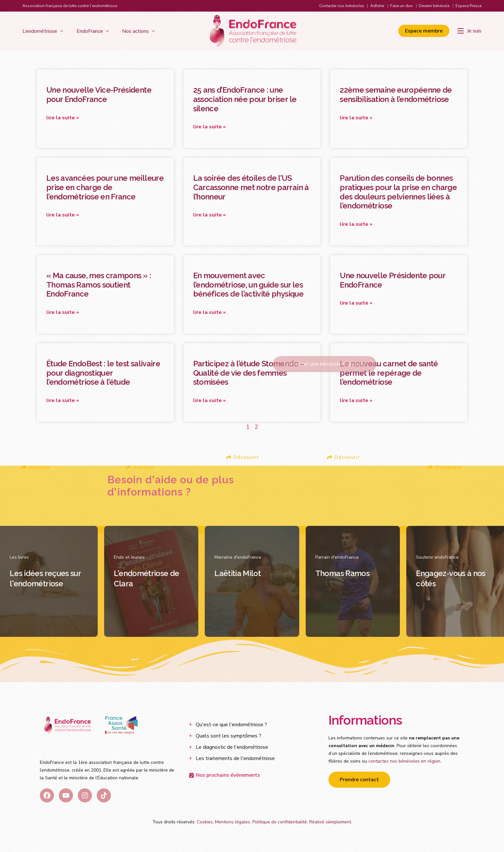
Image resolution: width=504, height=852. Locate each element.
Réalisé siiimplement (330, 823)
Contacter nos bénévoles (342, 6)
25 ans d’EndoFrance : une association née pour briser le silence (245, 99)
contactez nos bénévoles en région (404, 762)
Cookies (205, 823)
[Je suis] (469, 31)
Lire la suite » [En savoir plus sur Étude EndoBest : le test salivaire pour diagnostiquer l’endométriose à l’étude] (63, 401)
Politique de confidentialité (280, 823)
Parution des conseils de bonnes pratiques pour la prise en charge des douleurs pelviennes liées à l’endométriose (398, 192)
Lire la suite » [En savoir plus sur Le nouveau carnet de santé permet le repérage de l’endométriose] (356, 401)
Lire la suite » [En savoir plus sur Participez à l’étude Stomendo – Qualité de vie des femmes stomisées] (209, 401)
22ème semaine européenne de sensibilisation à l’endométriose (396, 95)
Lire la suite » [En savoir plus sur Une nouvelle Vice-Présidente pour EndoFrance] (63, 118)
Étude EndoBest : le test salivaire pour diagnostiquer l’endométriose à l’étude (103, 374)
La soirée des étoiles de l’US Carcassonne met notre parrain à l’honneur (251, 188)
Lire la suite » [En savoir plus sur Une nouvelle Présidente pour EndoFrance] (356, 304)
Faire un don (401, 6)
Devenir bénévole (434, 6)
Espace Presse (468, 6)
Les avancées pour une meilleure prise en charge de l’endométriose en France (105, 188)
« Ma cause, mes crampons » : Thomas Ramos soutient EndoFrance (99, 285)
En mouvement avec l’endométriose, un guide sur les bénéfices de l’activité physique (248, 285)
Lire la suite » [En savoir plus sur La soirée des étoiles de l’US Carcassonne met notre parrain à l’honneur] (209, 215)
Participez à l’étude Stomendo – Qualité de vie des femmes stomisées (249, 374)
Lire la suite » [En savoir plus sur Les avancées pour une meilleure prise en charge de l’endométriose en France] (63, 215)
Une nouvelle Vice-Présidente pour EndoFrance (99, 95)
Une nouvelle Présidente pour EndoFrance (392, 280)
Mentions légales (233, 823)
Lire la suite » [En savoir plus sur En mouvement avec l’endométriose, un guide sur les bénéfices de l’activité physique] (209, 313)
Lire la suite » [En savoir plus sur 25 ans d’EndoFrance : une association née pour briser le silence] (209, 127)
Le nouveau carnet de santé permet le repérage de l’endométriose (389, 374)
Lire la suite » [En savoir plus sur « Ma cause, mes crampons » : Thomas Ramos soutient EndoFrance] (63, 313)
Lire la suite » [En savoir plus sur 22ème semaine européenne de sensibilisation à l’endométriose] (356, 118)
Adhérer (377, 6)
